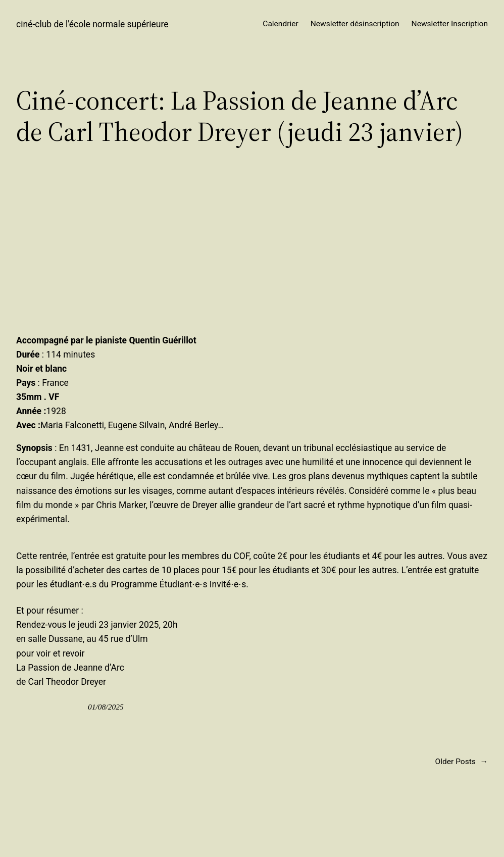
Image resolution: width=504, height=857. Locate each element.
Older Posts (462, 762)
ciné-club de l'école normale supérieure (92, 24)
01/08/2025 (106, 707)
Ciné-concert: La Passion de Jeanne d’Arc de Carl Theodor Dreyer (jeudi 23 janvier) (240, 116)
